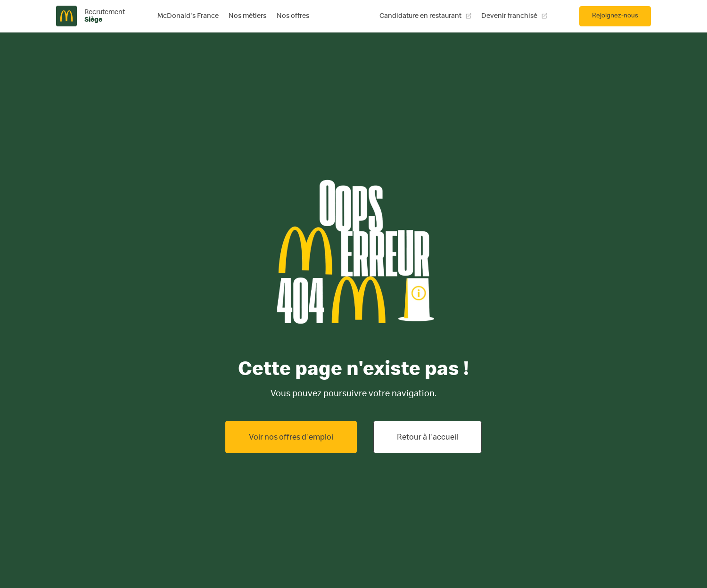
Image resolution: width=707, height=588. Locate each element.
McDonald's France (188, 16)
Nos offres (293, 16)
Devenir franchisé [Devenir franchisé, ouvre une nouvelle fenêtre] (514, 16)
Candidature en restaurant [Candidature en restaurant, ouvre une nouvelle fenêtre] (425, 16)
